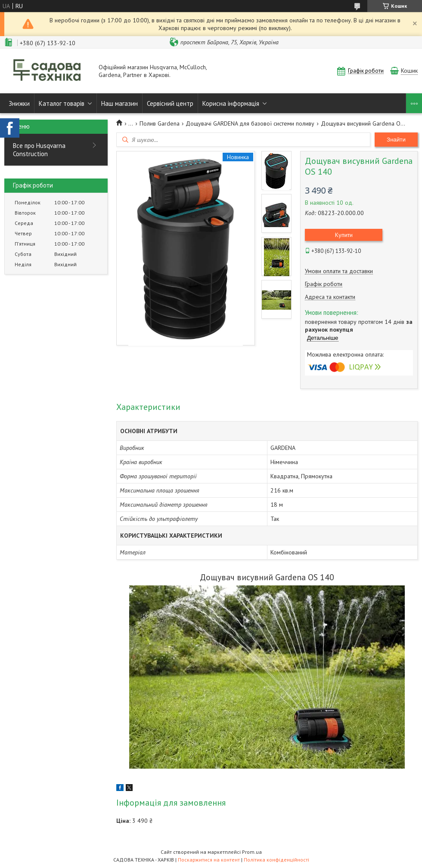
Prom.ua (252, 852)
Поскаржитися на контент (209, 860)
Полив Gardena (160, 123)
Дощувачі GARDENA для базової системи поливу (250, 123)
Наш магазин (119, 103)
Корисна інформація (231, 103)
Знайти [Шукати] (396, 140)
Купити (344, 235)
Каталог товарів (62, 103)
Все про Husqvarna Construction (39, 150)
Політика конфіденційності (276, 860)
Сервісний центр (170, 103)
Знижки (19, 103)
